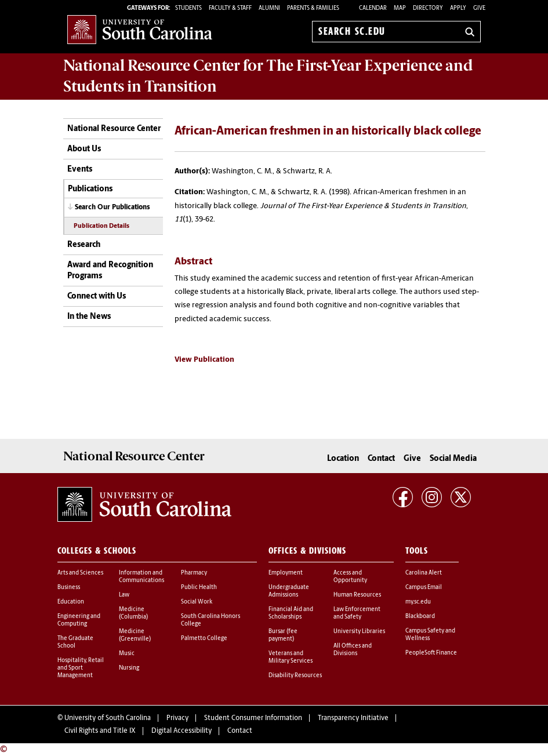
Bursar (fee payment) (283, 635)
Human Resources (357, 595)
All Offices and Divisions (353, 650)
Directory (428, 8)
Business (69, 588)
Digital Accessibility (182, 731)
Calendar (373, 8)
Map (400, 8)
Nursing (129, 668)
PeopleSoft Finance (431, 653)
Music (127, 654)
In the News (89, 317)
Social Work (197, 602)
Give (479, 8)
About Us (84, 149)
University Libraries (359, 632)
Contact (381, 459)
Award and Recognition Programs (110, 271)
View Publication (204, 360)
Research (84, 245)
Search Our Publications (112, 208)
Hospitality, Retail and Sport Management (81, 668)
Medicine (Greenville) (135, 635)
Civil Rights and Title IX (100, 731)
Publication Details (101, 226)
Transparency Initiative (353, 718)
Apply (458, 8)
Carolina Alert (424, 573)
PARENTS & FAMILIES (313, 8)
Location (343, 459)
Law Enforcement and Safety (357, 613)
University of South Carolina (108, 718)
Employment (286, 573)
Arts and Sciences (80, 573)
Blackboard (420, 617)
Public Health (199, 588)
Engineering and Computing (79, 620)
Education (71, 602)
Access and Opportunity (350, 577)
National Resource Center (114, 129)
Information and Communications (141, 577)
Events (80, 170)
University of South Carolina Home (140, 29)
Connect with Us (97, 297)
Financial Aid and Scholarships (291, 613)
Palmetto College (204, 639)
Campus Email (424, 588)
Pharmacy (194, 573)
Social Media (453, 459)
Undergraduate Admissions (289, 591)
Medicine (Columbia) (133, 613)
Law (124, 595)
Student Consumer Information (253, 718)
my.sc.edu (418, 602)
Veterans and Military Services (291, 657)
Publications (90, 189)
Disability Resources (295, 676)
